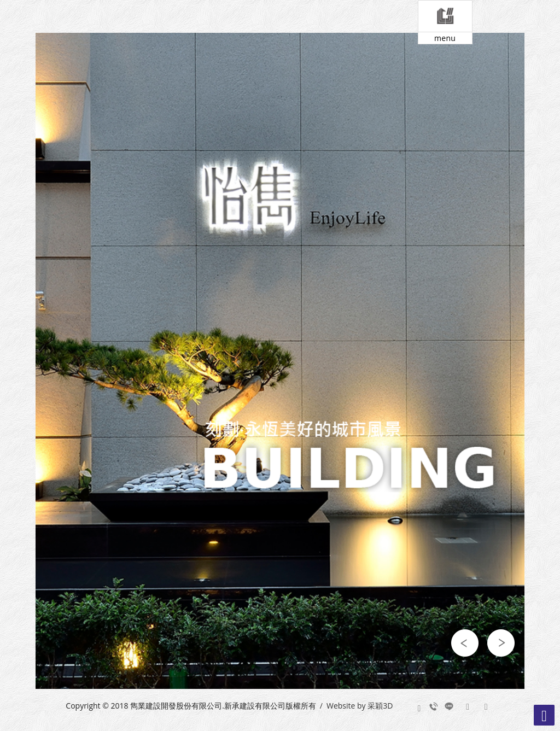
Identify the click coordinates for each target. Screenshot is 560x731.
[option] (280, 361)
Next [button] (501, 643)
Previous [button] (465, 643)
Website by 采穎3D (360, 706)
